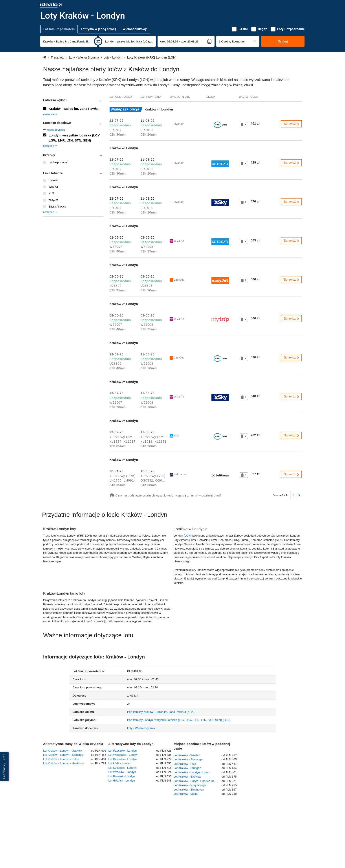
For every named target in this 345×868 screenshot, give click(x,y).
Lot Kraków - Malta (185, 794)
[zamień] (98, 41)
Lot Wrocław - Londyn (122, 772)
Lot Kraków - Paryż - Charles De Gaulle (198, 781)
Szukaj (283, 41)
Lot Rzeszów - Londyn (123, 751)
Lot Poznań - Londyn (122, 776)
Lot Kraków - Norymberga (190, 785)
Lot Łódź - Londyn (120, 763)
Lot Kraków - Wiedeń (187, 755)
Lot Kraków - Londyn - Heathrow (64, 763)
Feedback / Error (4, 766)
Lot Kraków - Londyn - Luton (61, 759)
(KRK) (161, 712)
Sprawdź (292, 124)
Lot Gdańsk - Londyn (122, 781)
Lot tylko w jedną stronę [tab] (99, 29)
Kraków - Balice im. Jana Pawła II (74, 109)
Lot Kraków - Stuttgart (187, 768)
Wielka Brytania (56, 130)
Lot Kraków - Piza (185, 764)
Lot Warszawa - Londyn (123, 755)
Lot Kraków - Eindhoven (189, 790)
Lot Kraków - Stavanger (189, 759)
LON (188, 536)
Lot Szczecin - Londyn (123, 768)
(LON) (179, 720)
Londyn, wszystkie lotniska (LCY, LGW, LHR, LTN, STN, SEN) (74, 138)
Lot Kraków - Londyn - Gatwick (63, 751)
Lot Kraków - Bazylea (187, 777)
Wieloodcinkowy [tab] (135, 29)
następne (50, 114)
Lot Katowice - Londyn (123, 759)
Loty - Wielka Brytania (141, 728)
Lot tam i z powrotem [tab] (59, 29)
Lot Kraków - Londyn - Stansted (63, 755)
